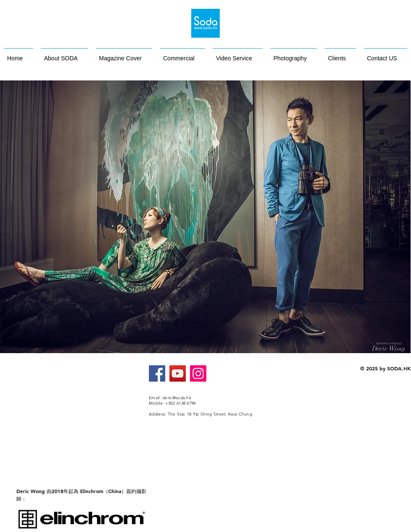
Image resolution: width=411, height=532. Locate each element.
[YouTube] (178, 373)
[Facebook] (157, 373)
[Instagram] (198, 373)
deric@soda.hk (177, 398)
